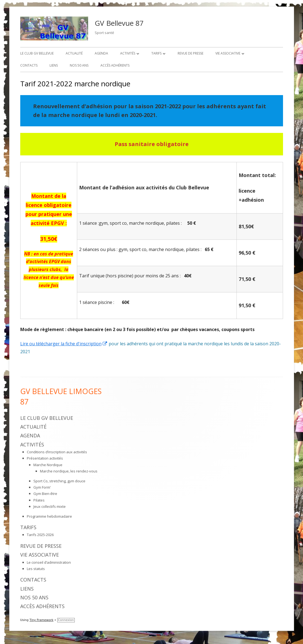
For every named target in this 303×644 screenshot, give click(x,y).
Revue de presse (191, 53)
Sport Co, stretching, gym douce (59, 481)
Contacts (29, 65)
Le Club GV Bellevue (37, 53)
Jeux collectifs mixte (50, 506)
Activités (128, 53)
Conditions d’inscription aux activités (57, 452)
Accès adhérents (115, 65)
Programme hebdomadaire (49, 516)
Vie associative (228, 53)
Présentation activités (45, 458)
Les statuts (36, 569)
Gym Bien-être (45, 494)
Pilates (39, 500)
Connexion (66, 620)
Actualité (74, 53)
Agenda (101, 53)
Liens (54, 65)
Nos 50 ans (79, 65)
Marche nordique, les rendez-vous (69, 471)
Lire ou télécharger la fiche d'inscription (64, 344)
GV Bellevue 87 (119, 23)
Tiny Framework (41, 620)
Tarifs (156, 53)
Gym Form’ (42, 487)
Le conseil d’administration (49, 562)
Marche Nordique (48, 465)
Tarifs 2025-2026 (40, 535)
